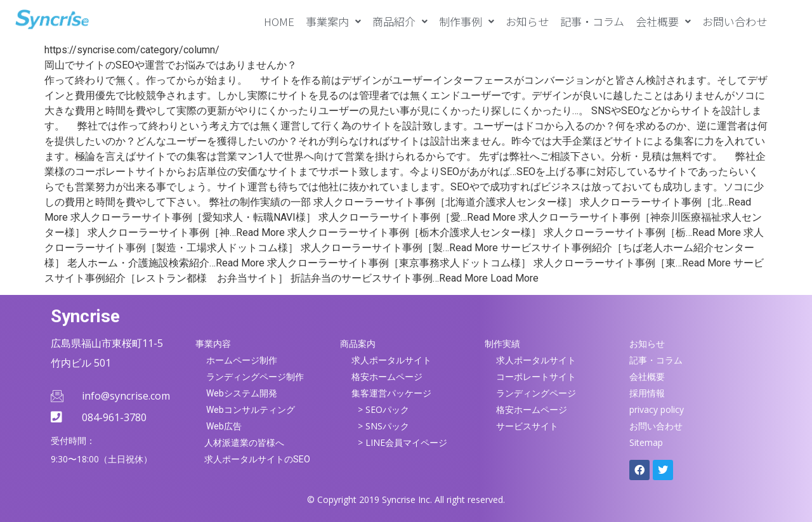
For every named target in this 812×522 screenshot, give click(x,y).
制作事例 (467, 21)
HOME (279, 21)
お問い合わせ (735, 21)
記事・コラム (592, 21)
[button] (333, 21)
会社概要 (663, 21)
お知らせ (527, 21)
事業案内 (333, 21)
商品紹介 (400, 21)
